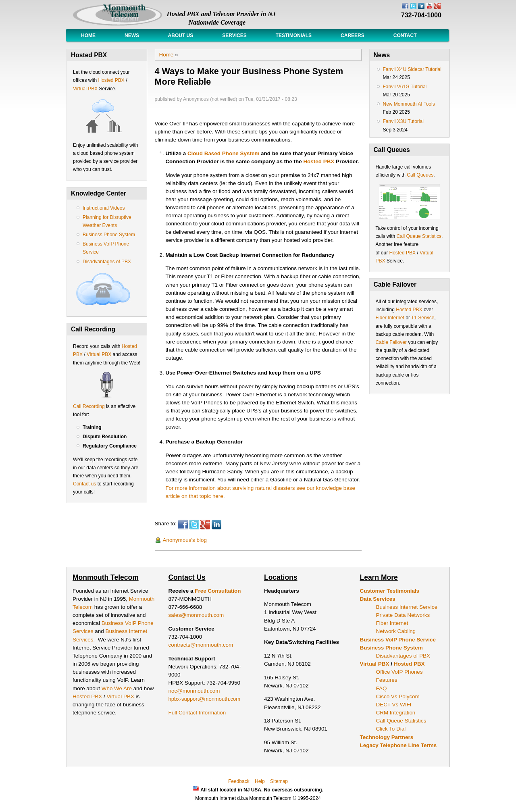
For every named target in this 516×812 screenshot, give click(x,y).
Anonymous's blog (185, 540)
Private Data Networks (403, 615)
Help (260, 781)
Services (234, 35)
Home (88, 35)
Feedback (239, 781)
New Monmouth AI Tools (409, 104)
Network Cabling (396, 631)
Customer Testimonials (390, 591)
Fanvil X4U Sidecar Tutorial (412, 69)
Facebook (183, 525)
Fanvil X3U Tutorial (403, 121)
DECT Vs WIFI (394, 705)
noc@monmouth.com (194, 691)
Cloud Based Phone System (223, 153)
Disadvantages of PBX (107, 262)
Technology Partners (387, 737)
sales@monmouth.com (196, 615)
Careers (353, 35)
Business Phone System (109, 235)
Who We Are (118, 688)
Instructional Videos (104, 208)
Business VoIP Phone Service (398, 640)
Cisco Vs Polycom (398, 696)
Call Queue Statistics (419, 236)
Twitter (194, 525)
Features (387, 680)
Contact (405, 35)
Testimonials (294, 35)
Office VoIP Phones (399, 672)
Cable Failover (391, 342)
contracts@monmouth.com (201, 645)
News (132, 35)
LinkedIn (216, 525)
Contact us (84, 484)
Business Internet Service (407, 607)
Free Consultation (218, 591)
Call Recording (89, 406)
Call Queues (420, 175)
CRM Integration (396, 713)
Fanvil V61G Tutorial (405, 87)
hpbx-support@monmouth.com (205, 699)
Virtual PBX (86, 89)
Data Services (378, 599)
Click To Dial (391, 729)
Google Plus (205, 525)
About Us (181, 35)
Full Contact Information (197, 713)
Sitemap (279, 781)
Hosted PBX (111, 80)
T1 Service (423, 318)
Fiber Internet (390, 318)
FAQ (382, 688)
